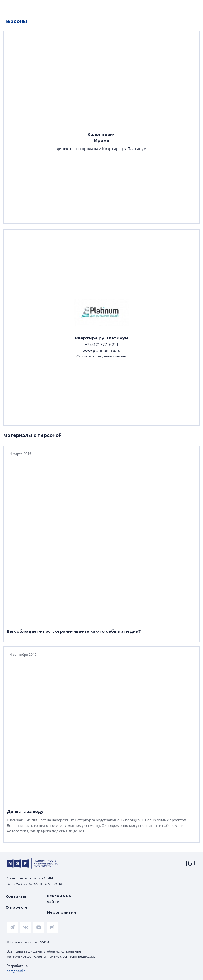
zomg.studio (16, 971)
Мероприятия (61, 912)
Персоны (15, 21)
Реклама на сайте (59, 899)
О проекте (17, 907)
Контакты (16, 896)
